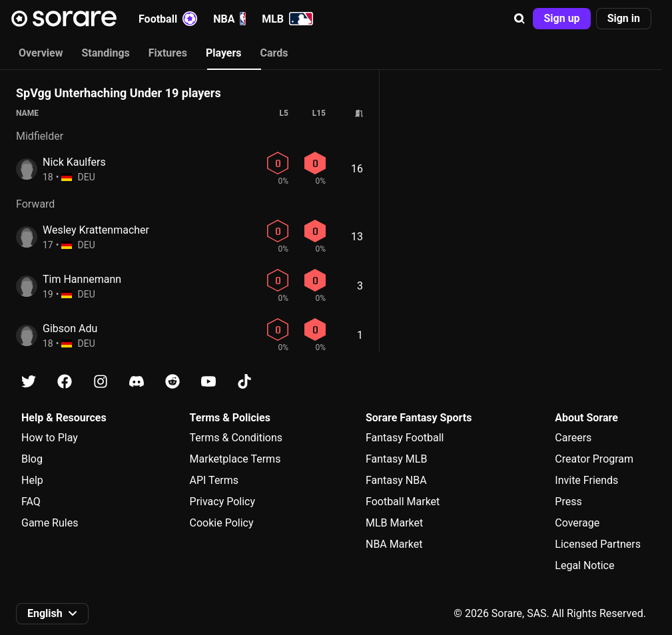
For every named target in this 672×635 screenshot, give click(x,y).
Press (568, 502)
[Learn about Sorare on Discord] (137, 382)
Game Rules (50, 523)
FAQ (31, 502)
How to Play (50, 438)
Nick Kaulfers (74, 162)
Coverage (577, 523)
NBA (229, 19)
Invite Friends (586, 480)
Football (168, 19)
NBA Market (394, 544)
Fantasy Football (405, 438)
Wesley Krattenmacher (96, 230)
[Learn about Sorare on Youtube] (208, 382)
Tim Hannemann (82, 279)
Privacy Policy (223, 502)
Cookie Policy (222, 523)
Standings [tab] (105, 53)
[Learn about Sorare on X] (29, 382)
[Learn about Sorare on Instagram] (101, 382)
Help (32, 480)
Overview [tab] (41, 53)
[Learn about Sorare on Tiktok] (244, 382)
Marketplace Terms (235, 459)
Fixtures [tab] (168, 53)
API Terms (214, 480)
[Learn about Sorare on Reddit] (172, 382)
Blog (32, 459)
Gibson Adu (70, 328)
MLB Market (394, 523)
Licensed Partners (598, 544)
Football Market (403, 502)
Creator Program (594, 459)
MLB (287, 19)
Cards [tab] (274, 53)
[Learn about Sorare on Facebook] (65, 382)
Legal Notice (584, 565)
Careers (573, 438)
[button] (519, 19)
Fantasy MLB (396, 459)
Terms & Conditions (236, 438)
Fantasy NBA (396, 480)
